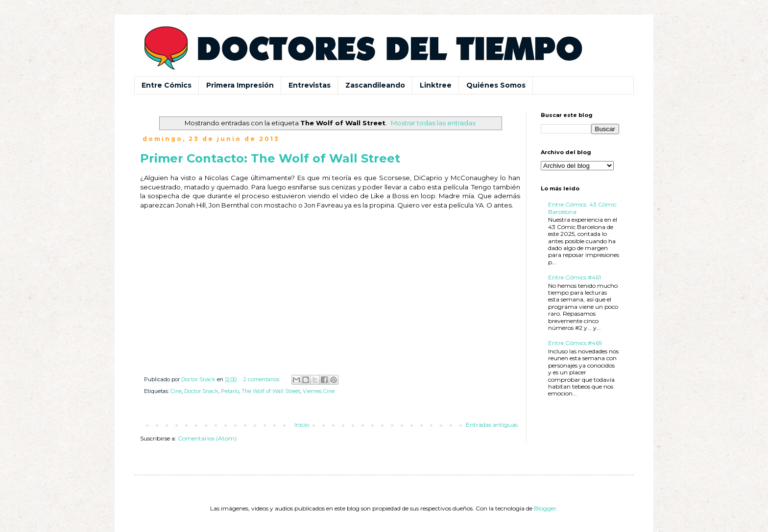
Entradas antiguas (492, 425)
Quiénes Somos (496, 85)
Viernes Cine (319, 391)
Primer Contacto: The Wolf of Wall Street (270, 158)
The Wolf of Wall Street (271, 391)
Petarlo (230, 391)
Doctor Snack (201, 391)
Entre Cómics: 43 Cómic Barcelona (582, 208)
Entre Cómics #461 (575, 277)
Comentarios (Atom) (207, 438)
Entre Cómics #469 (575, 343)
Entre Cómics (167, 85)
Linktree (436, 85)
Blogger (545, 508)
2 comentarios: (263, 380)
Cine (176, 391)
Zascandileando (375, 85)
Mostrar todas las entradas (433, 123)
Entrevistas (310, 85)
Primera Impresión (240, 85)
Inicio (302, 425)
